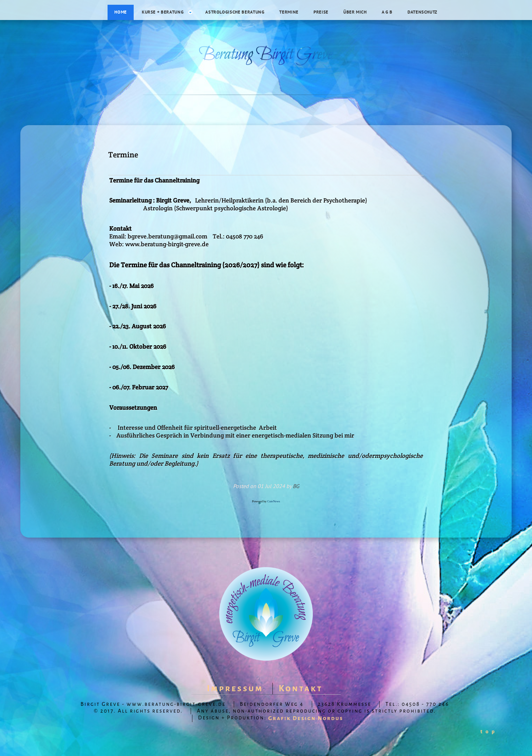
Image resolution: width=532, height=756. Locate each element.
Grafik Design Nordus (306, 718)
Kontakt (301, 689)
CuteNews (274, 501)
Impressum (235, 689)
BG (296, 486)
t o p (488, 731)
